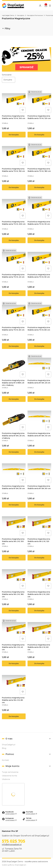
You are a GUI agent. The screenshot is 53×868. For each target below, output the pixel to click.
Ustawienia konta (9, 776)
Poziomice (49, 15)
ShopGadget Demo (8, 15)
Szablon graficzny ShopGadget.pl (14, 865)
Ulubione (6, 779)
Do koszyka (14, 134)
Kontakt (5, 760)
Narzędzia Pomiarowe (35, 15)
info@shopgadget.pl (12, 845)
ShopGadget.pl (9, 745)
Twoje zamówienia (10, 772)
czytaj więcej (10, 814)
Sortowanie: (7, 75)
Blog (4, 748)
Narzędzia (21, 15)
